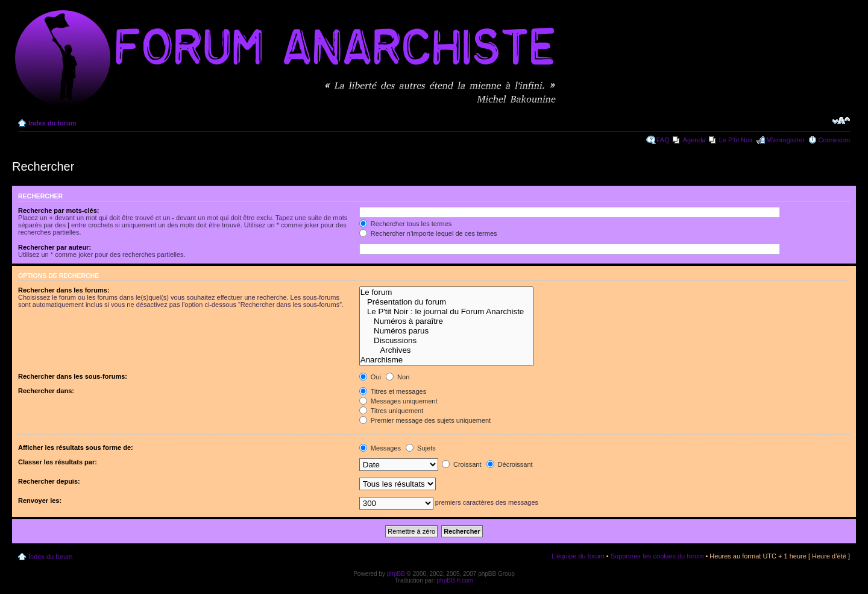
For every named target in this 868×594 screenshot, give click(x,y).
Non (398, 377)
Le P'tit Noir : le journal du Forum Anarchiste (446, 312)
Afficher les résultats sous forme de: (76, 447)
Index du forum (52, 123)
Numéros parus (446, 331)
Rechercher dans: (46, 391)
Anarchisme (446, 360)
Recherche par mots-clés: (59, 210)
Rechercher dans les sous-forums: (73, 376)
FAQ (663, 140)
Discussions (446, 341)
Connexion (834, 140)
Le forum (446, 292)
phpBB (396, 574)
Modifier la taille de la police (841, 121)
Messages (380, 448)
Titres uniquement (392, 411)
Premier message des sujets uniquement (425, 420)
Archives (446, 350)
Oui (370, 377)
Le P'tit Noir (736, 140)
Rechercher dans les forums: (64, 290)
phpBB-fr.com (455, 580)
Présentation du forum (446, 302)
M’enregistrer (785, 140)
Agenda (694, 140)
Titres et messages (393, 391)
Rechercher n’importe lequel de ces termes (428, 233)
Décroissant (510, 464)
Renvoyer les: (40, 501)
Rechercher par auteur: (55, 247)
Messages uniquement (398, 401)
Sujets (421, 448)
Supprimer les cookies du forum (657, 556)
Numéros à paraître (446, 321)
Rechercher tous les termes (406, 224)
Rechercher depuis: (49, 481)
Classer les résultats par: (58, 462)
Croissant (462, 464)
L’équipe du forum (578, 556)
